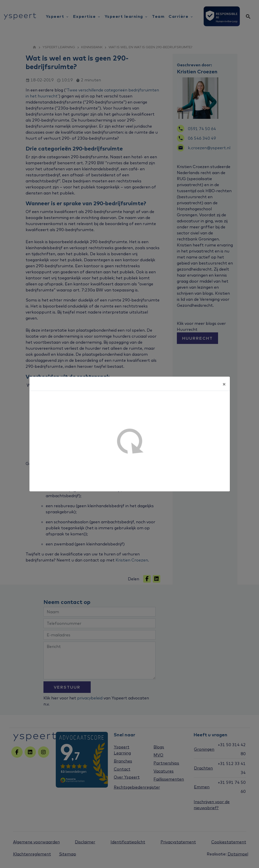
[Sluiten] (224, 384)
